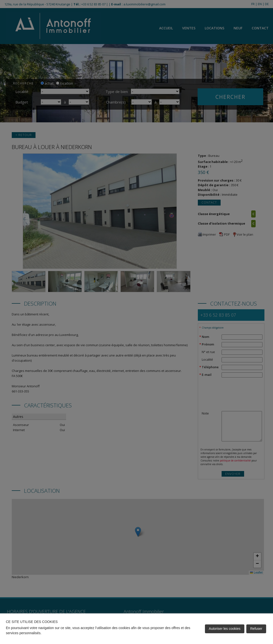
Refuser (256, 629)
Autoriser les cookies (225, 629)
